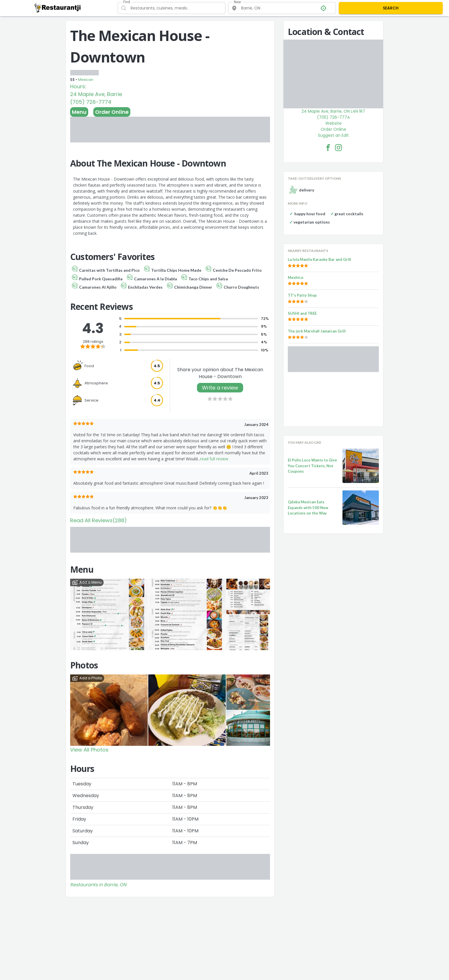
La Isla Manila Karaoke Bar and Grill (319, 259)
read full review (214, 459)
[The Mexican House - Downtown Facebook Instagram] (338, 148)
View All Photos (89, 750)
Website (333, 123)
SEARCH (391, 8)
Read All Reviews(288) (99, 520)
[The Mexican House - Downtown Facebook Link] (328, 148)
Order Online (112, 112)
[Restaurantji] (58, 8)
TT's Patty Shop (302, 295)
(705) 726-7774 (91, 102)
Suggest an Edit (333, 135)
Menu (79, 112)
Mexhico (296, 277)
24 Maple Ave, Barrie (96, 94)
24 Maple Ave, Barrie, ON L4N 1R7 (333, 111)
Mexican (86, 80)
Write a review (220, 388)
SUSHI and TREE (302, 313)
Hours (78, 86)
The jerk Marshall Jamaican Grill (317, 331)
